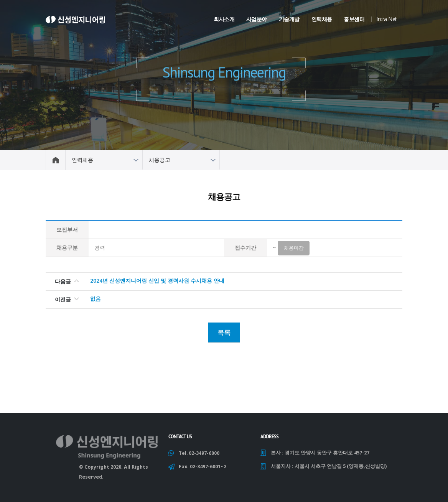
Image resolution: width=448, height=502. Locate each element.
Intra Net (387, 19)
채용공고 (160, 160)
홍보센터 (354, 19)
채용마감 (294, 249)
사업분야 (257, 19)
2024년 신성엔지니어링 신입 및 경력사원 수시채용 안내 (157, 282)
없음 (96, 300)
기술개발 (289, 19)
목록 (224, 332)
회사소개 (224, 19)
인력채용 (322, 19)
